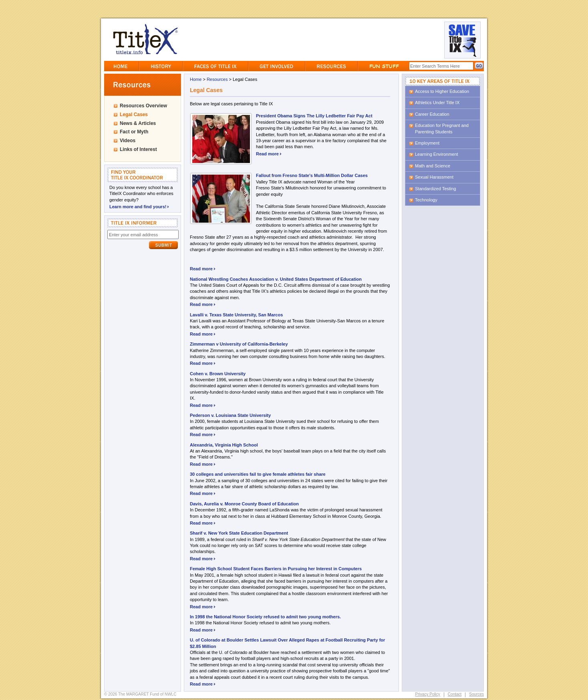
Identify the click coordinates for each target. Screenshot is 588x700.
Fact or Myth (134, 132)
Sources (476, 694)
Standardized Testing (436, 189)
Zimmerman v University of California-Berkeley (239, 344)
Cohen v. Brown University (218, 374)
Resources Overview (143, 106)
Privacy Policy (428, 694)
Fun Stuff (384, 66)
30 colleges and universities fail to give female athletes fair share (258, 474)
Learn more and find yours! (139, 206)
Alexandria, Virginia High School (224, 445)
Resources (331, 66)
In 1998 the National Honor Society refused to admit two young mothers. (265, 617)
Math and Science (433, 166)
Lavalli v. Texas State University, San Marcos (236, 315)
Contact (455, 694)
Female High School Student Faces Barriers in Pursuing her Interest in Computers (276, 569)
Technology (426, 200)
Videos (128, 141)
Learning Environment (437, 154)
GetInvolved (277, 66)
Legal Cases (134, 115)
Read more (269, 154)
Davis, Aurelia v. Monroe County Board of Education (244, 504)
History (161, 66)
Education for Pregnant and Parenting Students (442, 128)
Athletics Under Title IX (437, 103)
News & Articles (138, 123)
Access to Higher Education (442, 91)
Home (121, 66)
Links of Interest (138, 149)
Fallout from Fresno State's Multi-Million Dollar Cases (312, 175)
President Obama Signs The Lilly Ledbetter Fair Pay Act (314, 116)
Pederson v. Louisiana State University (230, 415)
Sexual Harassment (434, 177)
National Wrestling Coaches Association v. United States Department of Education (276, 279)
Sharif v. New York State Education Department (239, 533)
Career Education (432, 114)
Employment (427, 143)
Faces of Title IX (215, 66)
